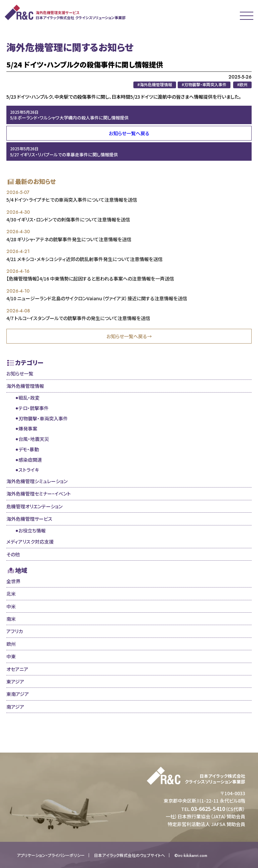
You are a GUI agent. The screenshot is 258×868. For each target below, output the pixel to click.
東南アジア (18, 694)
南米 (11, 619)
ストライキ (29, 470)
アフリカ (15, 631)
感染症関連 (30, 460)
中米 (11, 606)
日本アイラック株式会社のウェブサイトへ (130, 855)
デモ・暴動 (29, 449)
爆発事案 (28, 428)
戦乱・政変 (29, 398)
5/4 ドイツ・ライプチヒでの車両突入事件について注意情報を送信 (72, 200)
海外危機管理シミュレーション (37, 481)
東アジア (15, 681)
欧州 (11, 644)
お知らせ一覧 (20, 373)
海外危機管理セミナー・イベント (39, 494)
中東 (11, 656)
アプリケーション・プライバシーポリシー (51, 855)
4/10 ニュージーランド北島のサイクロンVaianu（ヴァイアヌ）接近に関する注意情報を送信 (97, 298)
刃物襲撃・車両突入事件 (43, 418)
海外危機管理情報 (25, 386)
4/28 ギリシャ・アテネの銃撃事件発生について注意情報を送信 (69, 239)
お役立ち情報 (32, 530)
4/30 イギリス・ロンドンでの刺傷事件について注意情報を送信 (68, 219)
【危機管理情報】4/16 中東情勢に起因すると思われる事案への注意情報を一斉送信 (90, 278)
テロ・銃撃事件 (34, 408)
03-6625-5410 (208, 809)
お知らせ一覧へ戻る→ (129, 336)
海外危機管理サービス (29, 519)
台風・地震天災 (34, 439)
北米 (11, 594)
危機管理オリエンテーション (34, 506)
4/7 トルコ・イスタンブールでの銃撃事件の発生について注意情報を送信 (78, 318)
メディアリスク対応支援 (30, 542)
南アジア (15, 707)
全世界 (13, 581)
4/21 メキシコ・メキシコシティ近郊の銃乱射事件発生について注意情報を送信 (84, 259)
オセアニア (17, 669)
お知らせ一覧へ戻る (129, 133)
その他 (13, 554)
